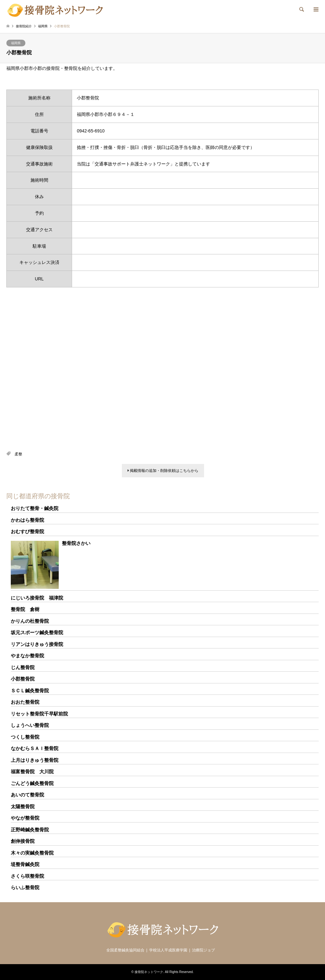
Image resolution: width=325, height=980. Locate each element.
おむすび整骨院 (27, 531)
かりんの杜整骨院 (30, 621)
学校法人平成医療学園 (168, 950)
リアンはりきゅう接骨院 (37, 644)
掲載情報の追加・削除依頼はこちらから (163, 471)
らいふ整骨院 (25, 887)
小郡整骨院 (23, 679)
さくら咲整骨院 (27, 876)
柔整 (18, 454)
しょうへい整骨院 (30, 725)
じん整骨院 (23, 667)
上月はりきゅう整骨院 (35, 760)
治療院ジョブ (203, 950)
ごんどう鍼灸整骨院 (32, 783)
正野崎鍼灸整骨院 (30, 830)
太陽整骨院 (23, 806)
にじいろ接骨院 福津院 (37, 598)
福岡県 (16, 43)
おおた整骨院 (25, 702)
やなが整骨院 (25, 818)
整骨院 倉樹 (25, 609)
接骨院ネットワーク (149, 972)
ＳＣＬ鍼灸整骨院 (30, 691)
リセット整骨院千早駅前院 (39, 714)
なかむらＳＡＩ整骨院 (35, 748)
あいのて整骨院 (27, 795)
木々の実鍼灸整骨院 (32, 853)
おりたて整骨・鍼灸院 (35, 508)
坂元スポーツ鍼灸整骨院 (37, 632)
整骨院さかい (76, 543)
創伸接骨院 (23, 841)
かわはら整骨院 (27, 520)
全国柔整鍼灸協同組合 (125, 950)
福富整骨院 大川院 (32, 772)
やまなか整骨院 (27, 656)
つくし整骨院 (25, 737)
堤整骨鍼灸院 (25, 864)
